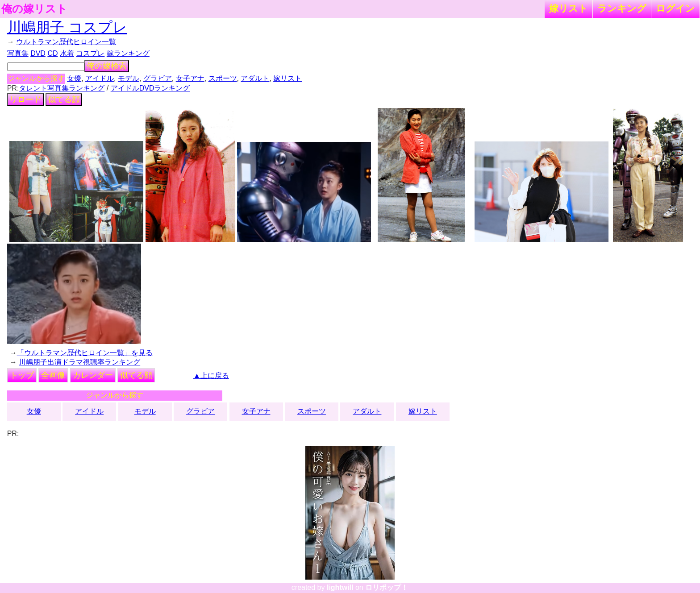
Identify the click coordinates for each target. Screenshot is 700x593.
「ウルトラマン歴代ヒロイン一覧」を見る (85, 353)
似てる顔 (64, 100)
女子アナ (190, 78)
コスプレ (90, 53)
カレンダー (93, 375)
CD (52, 53)
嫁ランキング (128, 53)
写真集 (18, 53)
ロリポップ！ (387, 587)
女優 (74, 78)
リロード (25, 100)
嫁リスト (569, 8)
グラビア (158, 78)
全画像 (53, 375)
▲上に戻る (211, 375)
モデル (129, 78)
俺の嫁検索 (107, 66)
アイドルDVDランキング (150, 88)
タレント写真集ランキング (62, 88)
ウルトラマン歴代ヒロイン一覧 (66, 42)
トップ (22, 375)
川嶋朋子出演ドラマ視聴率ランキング (79, 362)
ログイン (675, 8)
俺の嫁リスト (34, 9)
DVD (38, 53)
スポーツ (223, 78)
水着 (67, 53)
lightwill (340, 587)
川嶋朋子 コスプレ (67, 27)
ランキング (622, 8)
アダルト (255, 78)
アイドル (100, 78)
